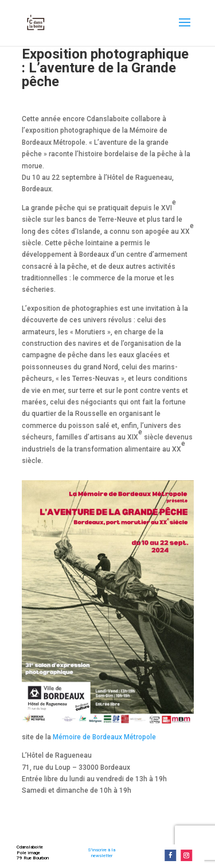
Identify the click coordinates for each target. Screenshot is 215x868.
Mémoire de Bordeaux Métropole (104, 737)
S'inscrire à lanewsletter (101, 853)
